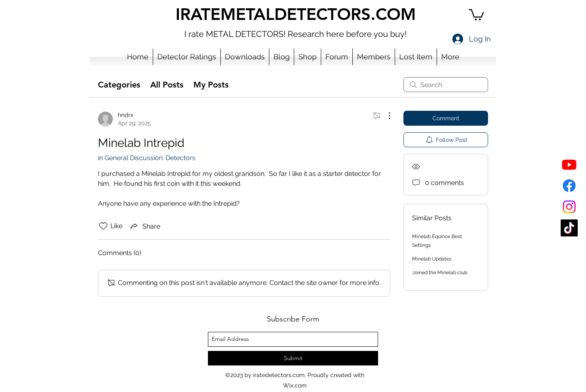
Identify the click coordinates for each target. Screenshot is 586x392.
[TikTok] (569, 228)
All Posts (167, 85)
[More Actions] (385, 116)
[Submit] (293, 358)
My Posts (211, 85)
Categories (119, 85)
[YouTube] (569, 164)
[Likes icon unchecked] (103, 226)
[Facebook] (569, 186)
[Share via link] (145, 226)
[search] (446, 85)
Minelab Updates (432, 259)
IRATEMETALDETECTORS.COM (296, 14)
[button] (476, 14)
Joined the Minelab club (440, 273)
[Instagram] (569, 207)
